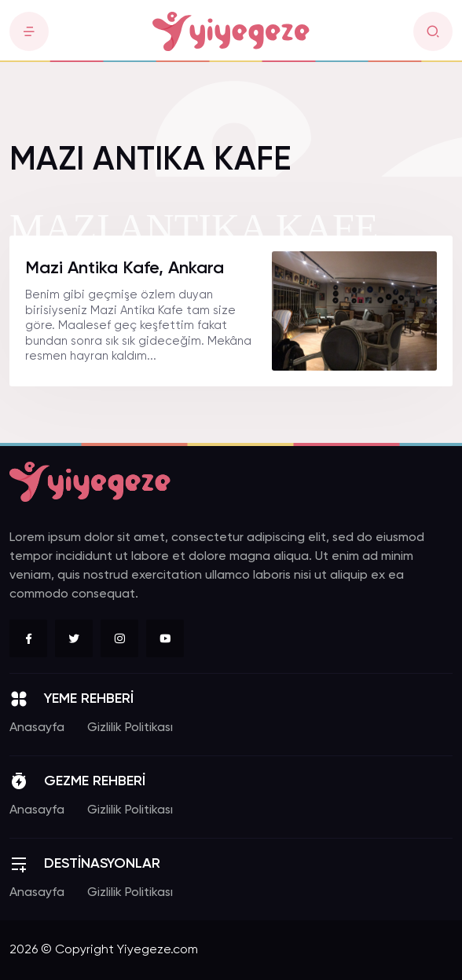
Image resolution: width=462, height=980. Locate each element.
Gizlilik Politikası (130, 728)
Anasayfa (37, 728)
